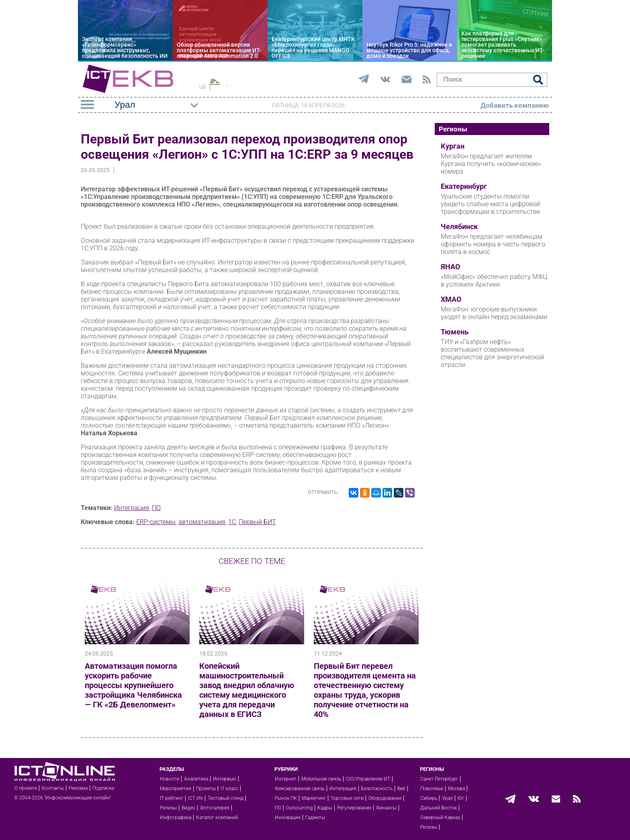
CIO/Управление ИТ (368, 779)
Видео (188, 808)
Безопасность (377, 789)
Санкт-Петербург (439, 779)
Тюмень (455, 332)
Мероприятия (176, 789)
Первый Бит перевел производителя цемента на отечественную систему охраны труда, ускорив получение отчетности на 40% (365, 690)
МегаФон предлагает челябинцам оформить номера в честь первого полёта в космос (493, 244)
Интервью (225, 779)
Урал (447, 798)
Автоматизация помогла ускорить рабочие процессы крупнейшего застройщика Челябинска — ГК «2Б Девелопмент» (133, 685)
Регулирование (354, 808)
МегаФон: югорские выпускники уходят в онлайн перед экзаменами (494, 313)
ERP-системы (156, 522)
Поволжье (432, 789)
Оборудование (385, 798)
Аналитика (196, 779)
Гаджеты (315, 817)
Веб (401, 789)
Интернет (286, 779)
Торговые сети (347, 798)
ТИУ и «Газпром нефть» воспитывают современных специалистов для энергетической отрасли (492, 353)
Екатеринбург (464, 186)
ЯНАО (450, 267)
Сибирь (429, 798)
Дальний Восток (439, 808)
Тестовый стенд (226, 798)
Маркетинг (314, 798)
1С (232, 522)
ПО (156, 508)
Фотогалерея (215, 808)
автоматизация (202, 522)
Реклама (78, 788)
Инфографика (176, 817)
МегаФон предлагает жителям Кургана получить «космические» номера (491, 164)
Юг (461, 798)
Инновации (288, 817)
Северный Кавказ (440, 817)
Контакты (53, 788)
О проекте (26, 788)
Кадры (325, 808)
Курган (453, 146)
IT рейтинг (172, 798)
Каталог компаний (217, 817)
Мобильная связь (321, 779)
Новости (170, 779)
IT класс (229, 789)
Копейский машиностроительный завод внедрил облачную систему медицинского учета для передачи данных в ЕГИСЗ (247, 690)
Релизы (168, 808)
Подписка (103, 788)
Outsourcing (299, 808)
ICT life (195, 798)
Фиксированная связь (300, 789)
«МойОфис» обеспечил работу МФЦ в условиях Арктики (494, 281)
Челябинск (459, 227)
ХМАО (451, 299)
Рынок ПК (286, 798)
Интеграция (132, 508)
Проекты (206, 789)
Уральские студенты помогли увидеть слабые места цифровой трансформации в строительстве (490, 204)
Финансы (386, 808)
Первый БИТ (257, 522)
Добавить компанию (515, 105)
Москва (456, 789)
